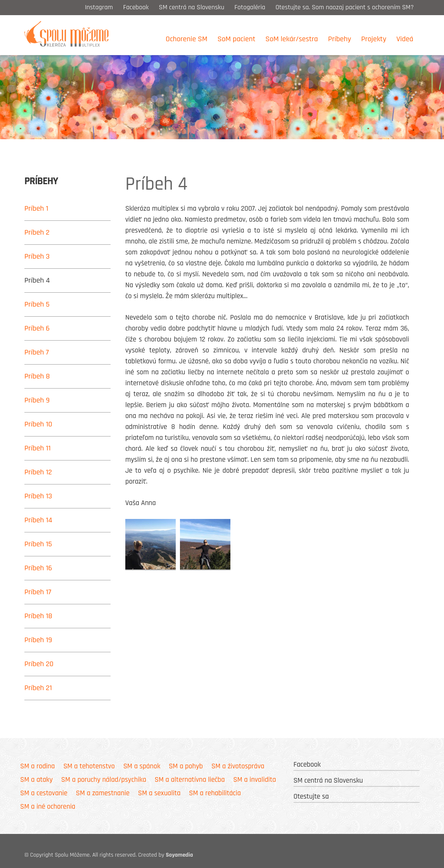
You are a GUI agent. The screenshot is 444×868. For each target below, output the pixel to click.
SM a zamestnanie (103, 793)
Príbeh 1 (36, 208)
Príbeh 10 (38, 424)
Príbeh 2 (37, 232)
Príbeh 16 (38, 568)
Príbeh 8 (37, 376)
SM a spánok (142, 766)
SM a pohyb (186, 766)
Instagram (99, 7)
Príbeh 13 (38, 496)
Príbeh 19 (38, 640)
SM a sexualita (159, 793)
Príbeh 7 (37, 352)
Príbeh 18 (38, 616)
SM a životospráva (238, 766)
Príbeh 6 (37, 328)
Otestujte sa (311, 797)
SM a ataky (36, 780)
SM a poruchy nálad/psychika (103, 780)
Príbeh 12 (38, 472)
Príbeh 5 (37, 304)
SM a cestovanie (44, 793)
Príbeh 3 (37, 256)
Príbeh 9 (37, 400)
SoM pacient (236, 39)
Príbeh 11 (38, 448)
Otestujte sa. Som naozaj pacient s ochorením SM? (345, 7)
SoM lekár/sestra (292, 39)
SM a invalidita (255, 780)
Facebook (136, 7)
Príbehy (340, 39)
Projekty (374, 39)
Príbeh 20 (39, 664)
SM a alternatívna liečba (190, 780)
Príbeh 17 (38, 592)
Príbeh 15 (38, 544)
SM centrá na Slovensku (192, 7)
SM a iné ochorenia (48, 807)
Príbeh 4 (37, 280)
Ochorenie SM (186, 39)
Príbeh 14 (38, 520)
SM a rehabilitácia (215, 793)
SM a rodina (37, 766)
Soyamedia (179, 855)
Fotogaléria (250, 7)
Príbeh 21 (38, 688)
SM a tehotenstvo (89, 766)
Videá (405, 39)
